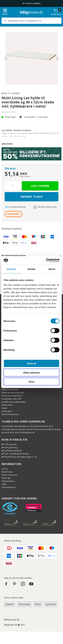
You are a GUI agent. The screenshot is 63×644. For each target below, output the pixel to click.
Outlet (4, 408)
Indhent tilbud (31, 197)
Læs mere (7, 143)
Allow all (32, 363)
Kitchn (38, 604)
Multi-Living (11, 93)
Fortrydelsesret (9, 487)
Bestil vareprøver (9, 475)
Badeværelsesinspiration (13, 393)
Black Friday (7, 472)
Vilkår (4, 484)
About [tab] (52, 269)
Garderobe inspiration (12, 396)
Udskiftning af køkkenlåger (14, 402)
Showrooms (7, 405)
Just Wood (51, 604)
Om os (5, 469)
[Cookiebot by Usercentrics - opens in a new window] (46, 260)
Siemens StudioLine (10, 414)
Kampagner (7, 411)
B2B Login (6, 478)
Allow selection (31, 372)
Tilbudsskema (8, 481)
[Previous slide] (6, 59)
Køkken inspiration (10, 390)
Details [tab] (31, 269)
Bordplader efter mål (11, 399)
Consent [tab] (11, 269)
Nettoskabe (24, 604)
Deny (32, 382)
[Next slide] (57, 59)
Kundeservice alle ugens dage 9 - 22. (21, 457)
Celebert (10, 604)
